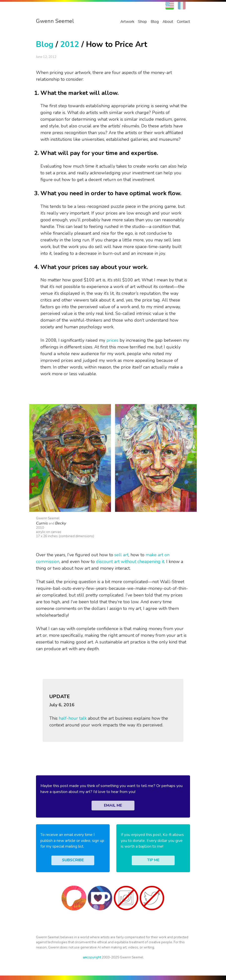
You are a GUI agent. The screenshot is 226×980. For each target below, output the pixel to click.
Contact (183, 22)
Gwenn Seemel (55, 21)
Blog (155, 22)
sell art (121, 555)
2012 (70, 44)
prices (112, 340)
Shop (142, 22)
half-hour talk (73, 718)
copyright (92, 957)
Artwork (127, 22)
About (168, 22)
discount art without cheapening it (130, 562)
